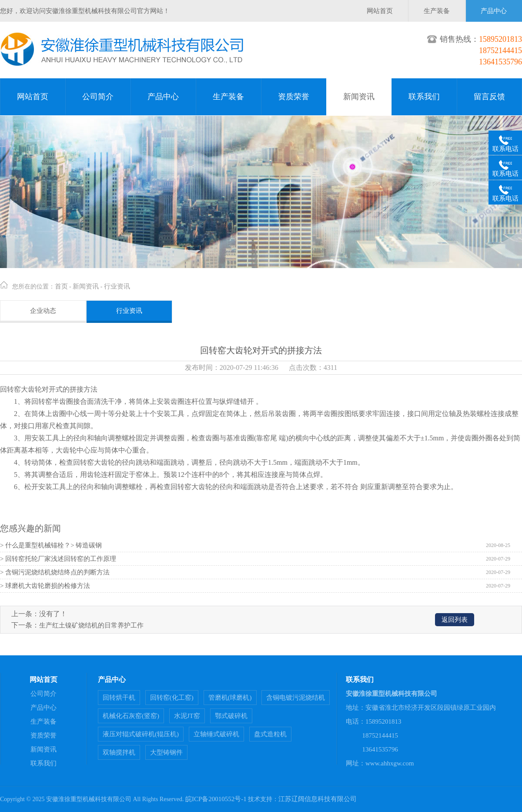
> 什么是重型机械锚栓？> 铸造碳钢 (51, 545)
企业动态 (43, 311)
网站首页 (380, 11)
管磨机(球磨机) (230, 698)
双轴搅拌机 (119, 752)
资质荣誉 (294, 97)
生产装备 (437, 11)
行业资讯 (117, 286)
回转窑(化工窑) (172, 698)
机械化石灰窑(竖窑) (131, 716)
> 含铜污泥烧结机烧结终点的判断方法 (55, 572)
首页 (61, 286)
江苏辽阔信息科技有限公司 (318, 799)
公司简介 (98, 97)
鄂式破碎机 (231, 716)
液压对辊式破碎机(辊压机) (141, 734)
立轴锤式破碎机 (216, 734)
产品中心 (494, 11)
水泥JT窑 (187, 716)
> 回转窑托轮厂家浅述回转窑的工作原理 (58, 559)
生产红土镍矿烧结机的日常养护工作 (91, 625)
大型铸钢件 (166, 752)
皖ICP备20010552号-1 (216, 799)
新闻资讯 (359, 97)
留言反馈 (489, 97)
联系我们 (424, 97)
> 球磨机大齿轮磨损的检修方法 (45, 586)
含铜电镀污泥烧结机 (296, 698)
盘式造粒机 (270, 734)
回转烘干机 (119, 698)
